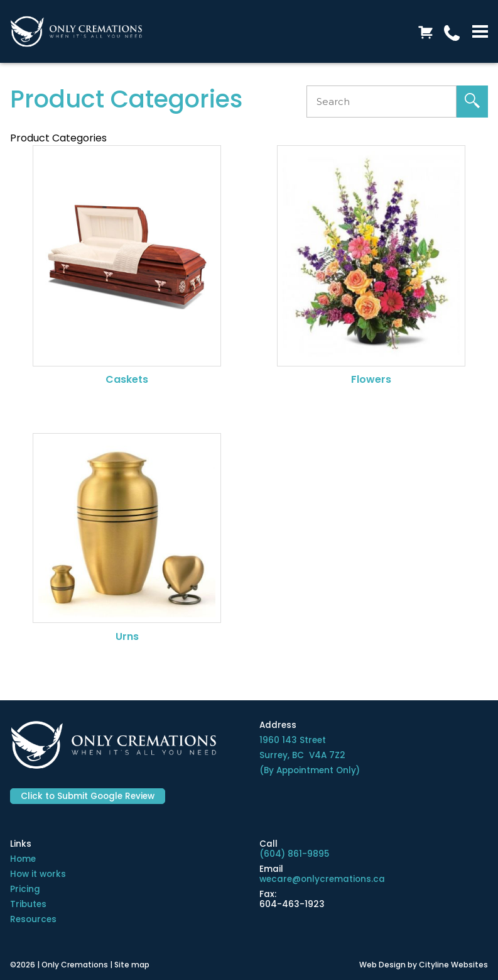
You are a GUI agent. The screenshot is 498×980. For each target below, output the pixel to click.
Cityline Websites (453, 965)
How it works (38, 874)
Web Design (382, 965)
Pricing (25, 889)
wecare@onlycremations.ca (322, 879)
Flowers (371, 379)
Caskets (127, 379)
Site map (132, 965)
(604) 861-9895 (294, 854)
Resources (33, 919)
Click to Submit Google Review (88, 796)
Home (23, 859)
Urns (127, 636)
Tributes (28, 904)
